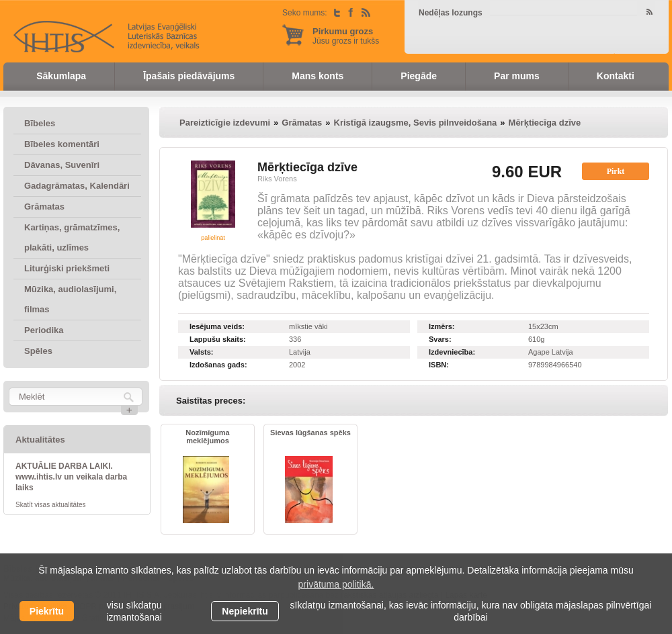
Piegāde (419, 76)
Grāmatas (44, 207)
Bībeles (40, 123)
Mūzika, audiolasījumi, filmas (70, 299)
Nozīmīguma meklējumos (207, 437)
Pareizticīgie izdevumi (225, 123)
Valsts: (201, 352)
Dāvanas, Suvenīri (62, 165)
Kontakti (616, 76)
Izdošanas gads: (218, 365)
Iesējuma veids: (217, 326)
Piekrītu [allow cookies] (47, 611)
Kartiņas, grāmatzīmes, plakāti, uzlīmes (72, 237)
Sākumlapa (61, 76)
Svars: (440, 339)
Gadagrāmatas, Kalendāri (77, 186)
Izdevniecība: (452, 352)
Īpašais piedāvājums (189, 76)
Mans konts (318, 76)
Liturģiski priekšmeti (67, 268)
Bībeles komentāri (62, 144)
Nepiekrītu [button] (245, 611)
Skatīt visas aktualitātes (51, 505)
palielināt (213, 238)
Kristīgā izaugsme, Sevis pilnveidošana (416, 123)
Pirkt (616, 171)
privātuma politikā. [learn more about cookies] (336, 584)
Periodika (44, 330)
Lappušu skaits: (218, 339)
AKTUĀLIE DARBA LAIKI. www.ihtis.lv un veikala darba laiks (71, 477)
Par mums (517, 76)
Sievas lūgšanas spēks (310, 433)
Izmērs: (442, 326)
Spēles (38, 351)
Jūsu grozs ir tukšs (346, 36)
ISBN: (439, 365)
